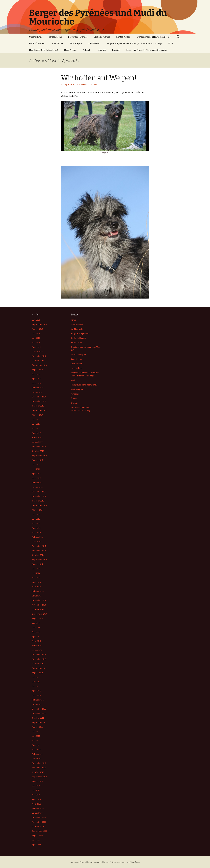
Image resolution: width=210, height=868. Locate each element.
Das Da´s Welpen (37, 43)
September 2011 (39, 722)
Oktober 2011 (38, 718)
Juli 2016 (36, 465)
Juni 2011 (36, 736)
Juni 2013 (36, 627)
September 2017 (39, 410)
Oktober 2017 (38, 406)
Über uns (102, 50)
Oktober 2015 (38, 501)
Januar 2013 (37, 650)
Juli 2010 (36, 786)
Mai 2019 (36, 342)
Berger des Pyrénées (78, 37)
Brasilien (116, 50)
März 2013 (36, 641)
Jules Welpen (57, 43)
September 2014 (39, 560)
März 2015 (36, 532)
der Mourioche (55, 37)
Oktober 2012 (38, 664)
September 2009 (39, 831)
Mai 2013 (36, 632)
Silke (95, 85)
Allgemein (83, 85)
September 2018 (39, 365)
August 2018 (37, 370)
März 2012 (36, 695)
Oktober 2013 (38, 609)
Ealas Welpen (76, 43)
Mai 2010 (36, 795)
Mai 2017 (36, 428)
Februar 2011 (38, 754)
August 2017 (37, 415)
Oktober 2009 (38, 826)
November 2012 (39, 659)
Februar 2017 (38, 437)
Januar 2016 (37, 487)
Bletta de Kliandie (102, 37)
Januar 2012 (37, 704)
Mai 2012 (36, 686)
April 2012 (36, 691)
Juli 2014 (36, 569)
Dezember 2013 (39, 600)
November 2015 (39, 496)
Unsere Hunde (36, 37)
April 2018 (36, 379)
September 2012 (39, 668)
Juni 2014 (36, 573)
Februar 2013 (38, 645)
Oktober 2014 (38, 555)
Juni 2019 (36, 338)
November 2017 (39, 401)
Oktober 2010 (38, 772)
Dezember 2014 (39, 546)
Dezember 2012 (39, 655)
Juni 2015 (36, 519)
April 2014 (36, 582)
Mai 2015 (36, 523)
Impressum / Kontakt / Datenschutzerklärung (147, 50)
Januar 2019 (37, 351)
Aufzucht (87, 50)
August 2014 (37, 564)
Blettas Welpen (123, 37)
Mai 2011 (36, 740)
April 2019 (36, 347)
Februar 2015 (38, 537)
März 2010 (36, 804)
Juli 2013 (36, 623)
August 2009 (37, 835)
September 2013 (39, 614)
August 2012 (37, 673)
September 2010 (39, 777)
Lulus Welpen (94, 43)
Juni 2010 (36, 790)
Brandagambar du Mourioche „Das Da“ (154, 37)
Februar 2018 (38, 388)
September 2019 (39, 324)
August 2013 (37, 618)
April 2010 (36, 799)
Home (73, 320)
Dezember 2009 (39, 817)
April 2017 (36, 433)
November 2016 (39, 446)
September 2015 (39, 505)
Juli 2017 (36, 419)
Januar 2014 (37, 596)
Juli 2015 (36, 514)
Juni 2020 (36, 320)
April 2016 (36, 474)
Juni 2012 (36, 682)
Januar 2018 (37, 392)
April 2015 (36, 528)
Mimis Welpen (70, 50)
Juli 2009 (36, 840)
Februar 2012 (38, 700)
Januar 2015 (37, 541)
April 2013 (36, 636)
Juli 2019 (36, 333)
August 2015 (37, 510)
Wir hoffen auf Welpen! (99, 78)
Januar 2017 (37, 442)
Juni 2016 (36, 469)
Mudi (170, 43)
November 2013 (39, 605)
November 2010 (39, 768)
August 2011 (37, 727)
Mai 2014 (36, 578)
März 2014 (36, 587)
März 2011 (36, 750)
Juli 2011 (36, 731)
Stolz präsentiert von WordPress (126, 862)
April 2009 (36, 845)
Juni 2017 (36, 424)
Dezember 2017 (39, 397)
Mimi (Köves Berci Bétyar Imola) (44, 50)
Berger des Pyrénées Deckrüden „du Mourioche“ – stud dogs (134, 43)
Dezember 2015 (39, 492)
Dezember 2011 (39, 709)
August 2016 (37, 460)
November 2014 (39, 551)
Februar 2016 (38, 483)
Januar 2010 (37, 813)
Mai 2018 (36, 374)
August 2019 (37, 329)
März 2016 (36, 478)
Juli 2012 (36, 677)
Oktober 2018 (38, 361)
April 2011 (36, 745)
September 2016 (39, 456)
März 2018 (36, 383)
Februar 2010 (38, 808)
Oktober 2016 (38, 451)
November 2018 (39, 356)
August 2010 (37, 781)
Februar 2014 (38, 591)
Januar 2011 (37, 759)
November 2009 (39, 822)
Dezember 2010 (39, 763)
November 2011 (39, 713)
